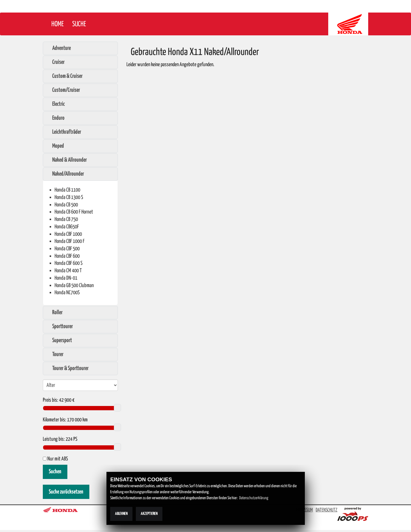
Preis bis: (51, 400)
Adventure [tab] (59, 48)
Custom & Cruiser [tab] (64, 76)
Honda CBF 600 (67, 256)
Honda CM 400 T (68, 271)
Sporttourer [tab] (60, 326)
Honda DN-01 (66, 278)
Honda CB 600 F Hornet (74, 212)
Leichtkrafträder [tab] (64, 132)
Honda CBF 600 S (68, 263)
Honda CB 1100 (67, 190)
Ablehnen (121, 514)
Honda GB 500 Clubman (74, 286)
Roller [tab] (54, 312)
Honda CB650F (67, 227)
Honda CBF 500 (67, 249)
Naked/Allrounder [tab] (65, 174)
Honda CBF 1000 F (69, 241)
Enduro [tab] (55, 118)
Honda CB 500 (66, 205)
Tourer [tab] (55, 354)
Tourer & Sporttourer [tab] (67, 368)
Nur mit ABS (55, 459)
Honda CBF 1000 (68, 234)
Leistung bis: (54, 439)
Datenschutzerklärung (254, 498)
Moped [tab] (55, 146)
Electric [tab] (56, 104)
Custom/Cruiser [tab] (63, 90)
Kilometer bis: (55, 420)
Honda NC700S (67, 293)
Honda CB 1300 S (69, 197)
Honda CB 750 (66, 219)
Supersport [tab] (59, 340)
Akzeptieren (149, 514)
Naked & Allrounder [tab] (67, 160)
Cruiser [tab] (55, 62)
